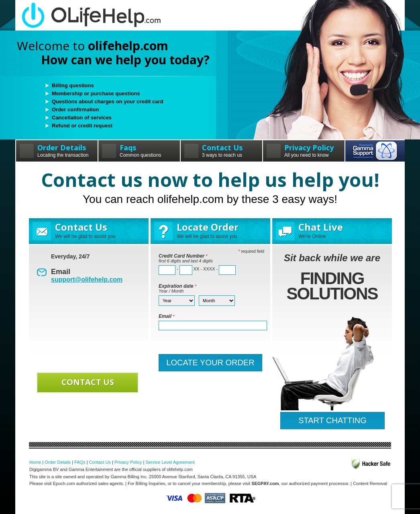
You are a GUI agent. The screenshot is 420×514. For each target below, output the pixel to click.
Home (35, 462)
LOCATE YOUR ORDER (210, 362)
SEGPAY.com (265, 483)
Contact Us (221, 150)
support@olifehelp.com (87, 280)
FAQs (80, 462)
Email (167, 316)
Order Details (57, 150)
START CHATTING (332, 420)
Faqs (139, 150)
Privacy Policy (304, 150)
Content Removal (370, 483)
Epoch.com (64, 483)
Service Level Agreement (170, 462)
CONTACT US (88, 382)
